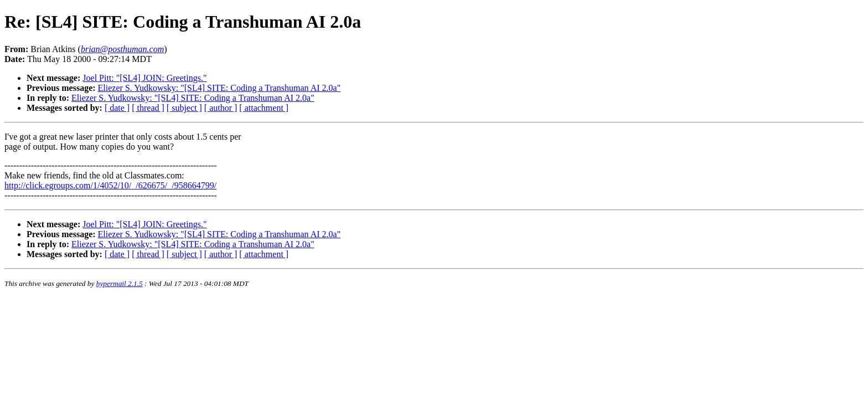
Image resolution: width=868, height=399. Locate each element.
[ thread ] (148, 108)
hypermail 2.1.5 (120, 283)
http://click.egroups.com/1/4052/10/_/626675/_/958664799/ (110, 185)
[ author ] (221, 108)
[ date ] (117, 108)
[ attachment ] (264, 108)
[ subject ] (184, 108)
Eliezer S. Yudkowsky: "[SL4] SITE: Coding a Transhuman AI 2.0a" (219, 88)
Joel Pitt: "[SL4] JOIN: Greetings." (144, 78)
